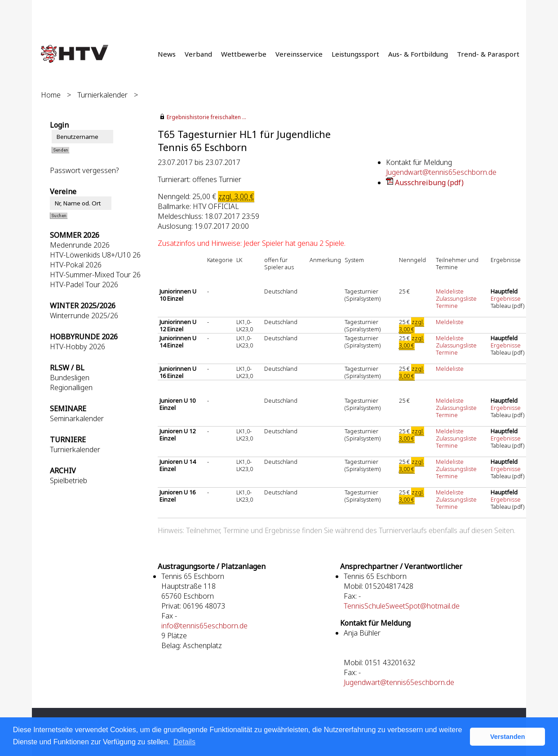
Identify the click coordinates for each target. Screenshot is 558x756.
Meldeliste (450, 291)
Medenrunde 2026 (80, 245)
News (167, 54)
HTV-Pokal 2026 (76, 265)
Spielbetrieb (69, 480)
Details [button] (184, 742)
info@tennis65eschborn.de (204, 626)
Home (51, 95)
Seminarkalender (77, 418)
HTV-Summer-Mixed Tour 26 (95, 275)
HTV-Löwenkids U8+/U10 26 (95, 255)
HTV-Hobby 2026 (77, 347)
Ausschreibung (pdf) (429, 182)
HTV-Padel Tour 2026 (84, 285)
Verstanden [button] (508, 737)
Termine (447, 306)
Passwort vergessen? (84, 170)
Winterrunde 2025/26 (84, 316)
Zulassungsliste (456, 298)
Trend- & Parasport (488, 54)
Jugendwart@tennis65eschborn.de (441, 172)
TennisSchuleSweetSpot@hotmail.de (402, 606)
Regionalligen (71, 387)
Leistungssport (355, 54)
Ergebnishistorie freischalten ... (206, 117)
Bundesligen (70, 378)
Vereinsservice (299, 54)
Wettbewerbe (244, 54)
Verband (198, 54)
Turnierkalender (102, 95)
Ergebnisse (506, 298)
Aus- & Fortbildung (418, 54)
